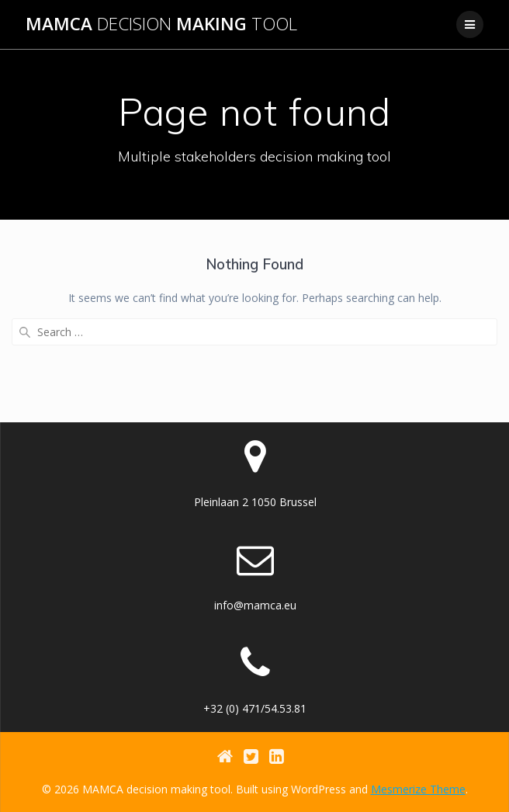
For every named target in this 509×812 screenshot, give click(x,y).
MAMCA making (161, 24)
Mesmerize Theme (418, 789)
